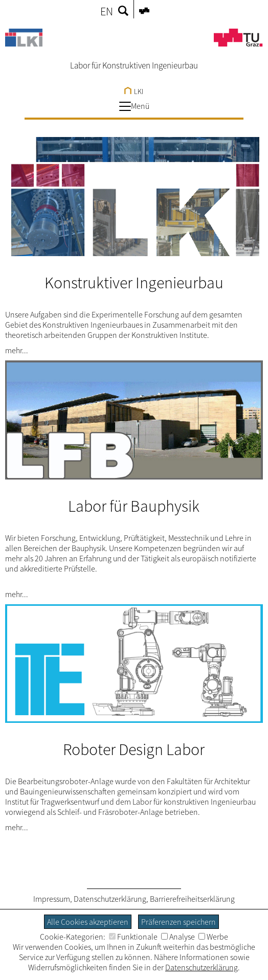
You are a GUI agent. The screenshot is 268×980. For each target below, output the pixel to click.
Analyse (178, 937)
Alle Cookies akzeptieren (88, 922)
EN (107, 11)
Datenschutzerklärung (110, 899)
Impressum (52, 899)
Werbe (213, 937)
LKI (134, 92)
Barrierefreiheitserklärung (192, 899)
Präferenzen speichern (178, 922)
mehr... (17, 350)
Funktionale (133, 937)
